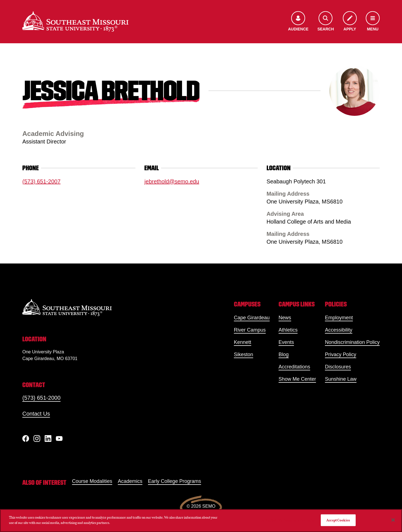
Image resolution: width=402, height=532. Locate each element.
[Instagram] (37, 438)
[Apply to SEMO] (350, 22)
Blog (284, 354)
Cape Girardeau (252, 318)
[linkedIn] (48, 438)
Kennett (243, 342)
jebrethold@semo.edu (172, 181)
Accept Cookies (338, 520)
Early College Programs (174, 481)
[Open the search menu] (326, 22)
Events (286, 342)
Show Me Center (297, 379)
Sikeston (244, 354)
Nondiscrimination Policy (352, 342)
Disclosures (338, 367)
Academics (130, 481)
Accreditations (294, 367)
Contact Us (36, 414)
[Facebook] (26, 438)
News (285, 318)
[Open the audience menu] (298, 22)
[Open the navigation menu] (373, 22)
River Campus (250, 330)
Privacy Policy (341, 354)
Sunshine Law (341, 379)
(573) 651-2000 (41, 398)
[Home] (75, 21)
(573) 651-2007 (41, 181)
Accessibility (339, 330)
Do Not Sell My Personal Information (288, 520)
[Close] (393, 520)
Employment (339, 318)
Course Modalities (92, 481)
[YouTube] (59, 438)
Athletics (288, 330)
